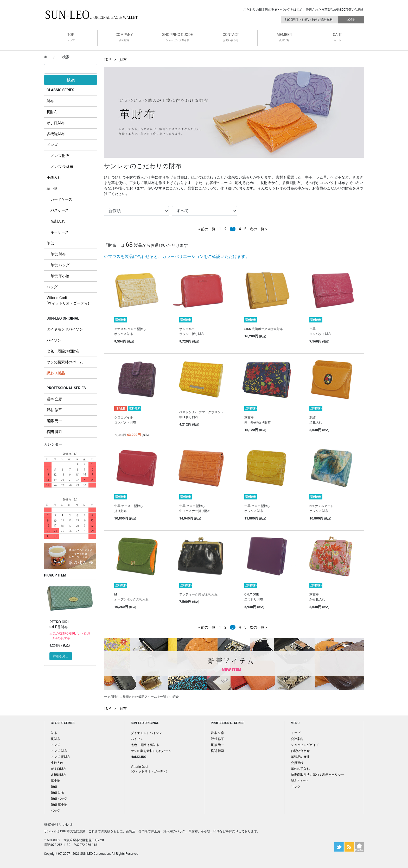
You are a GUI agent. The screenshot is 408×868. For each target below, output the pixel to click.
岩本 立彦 (54, 399)
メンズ (52, 145)
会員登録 (297, 763)
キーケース (60, 232)
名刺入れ (58, 221)
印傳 (54, 787)
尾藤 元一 (54, 421)
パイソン (54, 340)
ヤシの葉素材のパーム (65, 362)
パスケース (60, 210)
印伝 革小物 (60, 276)
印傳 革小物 (59, 805)
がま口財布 (56, 123)
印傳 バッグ (59, 799)
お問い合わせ (300, 751)
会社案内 (297, 739)
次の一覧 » (258, 229)
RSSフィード (300, 781)
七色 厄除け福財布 (63, 351)
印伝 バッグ (60, 265)
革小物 (52, 188)
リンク (296, 787)
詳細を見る (61, 656)
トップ (296, 733)
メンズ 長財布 (62, 167)
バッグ (52, 287)
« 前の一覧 (207, 229)
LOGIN (351, 20)
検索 (71, 80)
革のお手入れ (300, 769)
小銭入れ (54, 178)
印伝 (50, 243)
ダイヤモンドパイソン (65, 329)
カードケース (61, 199)
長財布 (52, 112)
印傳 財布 (57, 793)
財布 (50, 101)
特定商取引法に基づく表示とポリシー (317, 775)
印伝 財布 (58, 254)
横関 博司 (54, 432)
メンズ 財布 (60, 156)
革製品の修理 (300, 757)
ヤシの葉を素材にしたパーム (151, 751)
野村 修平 (54, 410)
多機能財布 (56, 134)
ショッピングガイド (305, 745)
